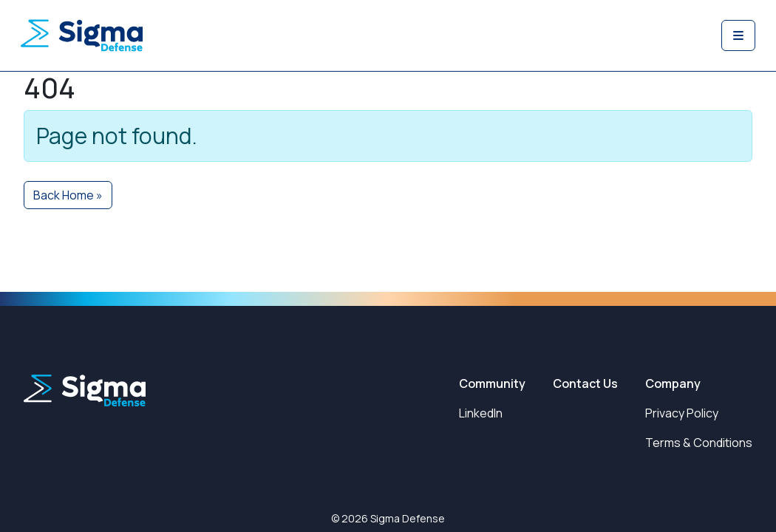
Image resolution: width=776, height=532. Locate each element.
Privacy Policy (682, 413)
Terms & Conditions (699, 443)
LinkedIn (481, 413)
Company (673, 383)
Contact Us (585, 383)
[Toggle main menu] (738, 35)
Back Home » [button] (68, 195)
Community (492, 383)
